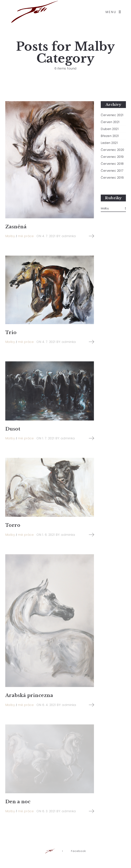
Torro (13, 525)
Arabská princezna (29, 695)
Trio (11, 332)
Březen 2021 (110, 136)
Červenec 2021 (112, 115)
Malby (10, 236)
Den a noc (18, 802)
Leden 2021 (109, 143)
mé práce (26, 236)
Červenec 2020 (112, 150)
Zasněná (16, 227)
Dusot (13, 429)
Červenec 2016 (112, 178)
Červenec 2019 (112, 157)
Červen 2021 (110, 122)
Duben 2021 (110, 129)
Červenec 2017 (112, 171)
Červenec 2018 (112, 164)
